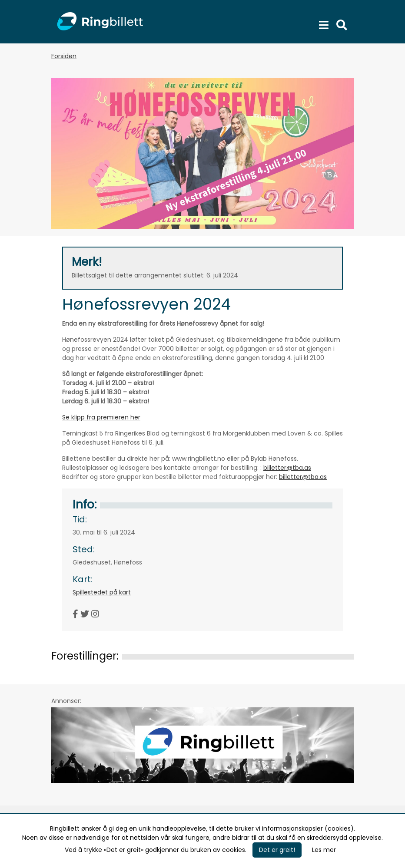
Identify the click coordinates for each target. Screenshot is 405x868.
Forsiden (64, 56)
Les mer (324, 850)
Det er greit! (277, 850)
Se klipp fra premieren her (101, 417)
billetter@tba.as (287, 468)
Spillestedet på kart (102, 592)
